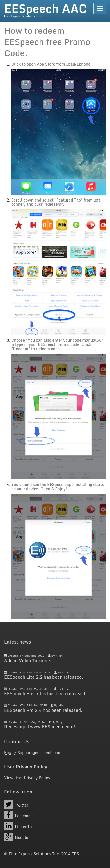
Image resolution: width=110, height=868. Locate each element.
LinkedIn (18, 826)
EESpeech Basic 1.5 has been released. (45, 694)
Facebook (19, 815)
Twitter (16, 804)
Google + (18, 837)
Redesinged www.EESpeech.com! (40, 727)
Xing (59, 722)
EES (75, 854)
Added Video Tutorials (28, 661)
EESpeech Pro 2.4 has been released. (43, 710)
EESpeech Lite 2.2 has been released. (44, 677)
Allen (59, 656)
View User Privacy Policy (27, 778)
